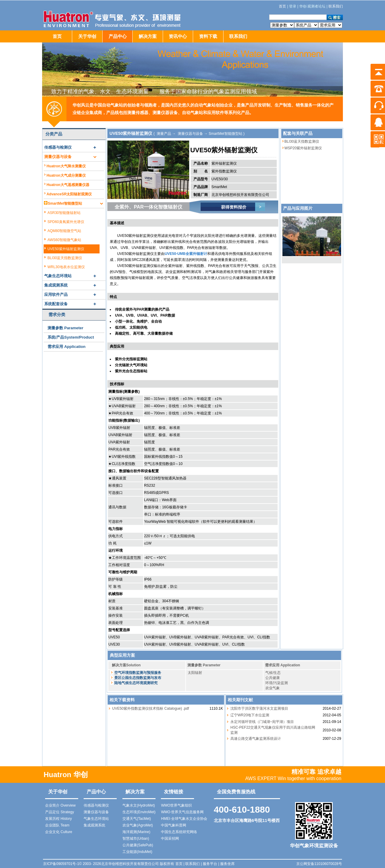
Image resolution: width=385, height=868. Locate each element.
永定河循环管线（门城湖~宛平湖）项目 (262, 722)
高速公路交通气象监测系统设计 (256, 739)
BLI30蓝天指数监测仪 (302, 141)
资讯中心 (178, 36)
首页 (57, 36)
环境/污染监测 (277, 683)
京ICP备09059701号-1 (61, 864)
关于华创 (87, 36)
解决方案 (148, 36)
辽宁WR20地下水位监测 (250, 715)
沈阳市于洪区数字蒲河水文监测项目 (259, 708)
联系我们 (238, 36)
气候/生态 (273, 673)
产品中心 (118, 36)
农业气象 (273, 688)
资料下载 (208, 36)
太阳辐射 (195, 673)
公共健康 (273, 678)
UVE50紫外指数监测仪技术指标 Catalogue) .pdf (151, 708)
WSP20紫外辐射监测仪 (303, 148)
